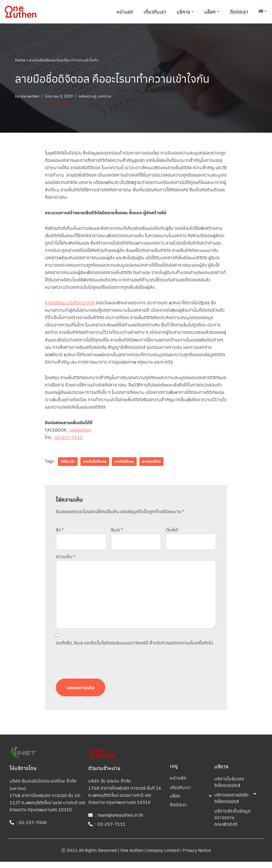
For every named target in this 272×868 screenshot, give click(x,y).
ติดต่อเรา (239, 12)
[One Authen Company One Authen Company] (21, 12)
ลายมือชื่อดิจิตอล (95, 463)
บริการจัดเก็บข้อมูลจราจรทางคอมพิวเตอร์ (232, 824)
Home (20, 60)
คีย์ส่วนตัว (68, 463)
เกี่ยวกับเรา (155, 12)
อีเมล (117, 531)
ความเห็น (66, 558)
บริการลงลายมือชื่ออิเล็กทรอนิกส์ (231, 804)
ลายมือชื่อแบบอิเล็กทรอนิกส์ (70, 303)
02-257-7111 (69, 439)
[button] (193, 12)
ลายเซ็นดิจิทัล (151, 463)
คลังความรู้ (87, 96)
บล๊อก (175, 802)
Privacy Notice (197, 856)
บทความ (105, 96)
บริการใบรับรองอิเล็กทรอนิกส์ (229, 788)
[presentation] (97, 664)
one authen (30, 96)
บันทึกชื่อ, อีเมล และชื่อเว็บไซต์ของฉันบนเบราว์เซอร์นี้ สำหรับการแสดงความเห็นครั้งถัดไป (134, 644)
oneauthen (81, 431)
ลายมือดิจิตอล (124, 463)
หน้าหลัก (178, 784)
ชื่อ (60, 531)
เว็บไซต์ (172, 531)
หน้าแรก (125, 12)
